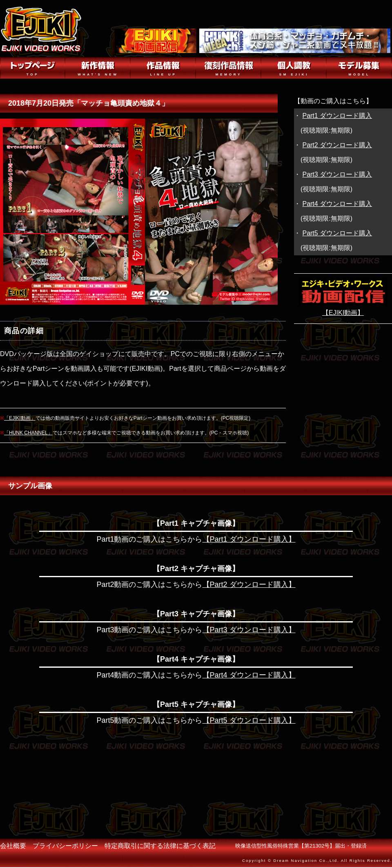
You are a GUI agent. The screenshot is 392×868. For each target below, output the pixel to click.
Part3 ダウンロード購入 (337, 174)
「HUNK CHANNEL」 (28, 433)
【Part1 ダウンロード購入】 (249, 539)
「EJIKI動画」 (20, 418)
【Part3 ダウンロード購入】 (249, 630)
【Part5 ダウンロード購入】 (249, 720)
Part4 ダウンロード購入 (337, 204)
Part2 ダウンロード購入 (337, 145)
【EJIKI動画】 (343, 313)
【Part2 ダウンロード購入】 (249, 585)
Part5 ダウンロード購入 (337, 233)
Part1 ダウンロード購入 (337, 116)
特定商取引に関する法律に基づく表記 (160, 846)
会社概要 (13, 846)
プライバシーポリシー (65, 846)
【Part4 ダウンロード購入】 (249, 675)
